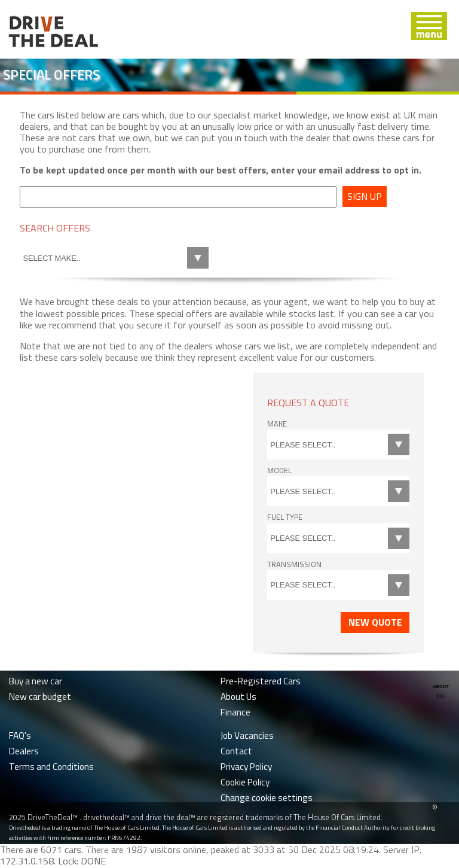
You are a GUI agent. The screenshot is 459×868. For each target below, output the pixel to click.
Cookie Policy (245, 782)
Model (279, 470)
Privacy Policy (246, 767)
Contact (236, 751)
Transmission (294, 564)
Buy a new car (36, 681)
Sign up (365, 196)
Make (277, 424)
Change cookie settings (267, 798)
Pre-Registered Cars (261, 681)
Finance (235, 712)
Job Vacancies (247, 735)
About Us (238, 697)
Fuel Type (285, 517)
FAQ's (20, 735)
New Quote (375, 622)
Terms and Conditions (51, 767)
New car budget (40, 697)
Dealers (24, 751)
